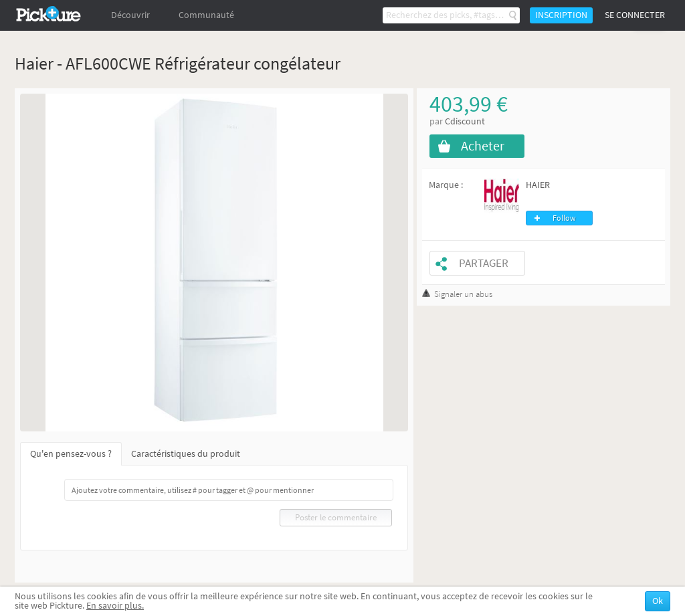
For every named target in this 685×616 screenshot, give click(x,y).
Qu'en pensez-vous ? (71, 454)
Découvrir (130, 15)
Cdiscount (465, 121)
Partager (484, 263)
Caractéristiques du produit (186, 454)
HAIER (538, 185)
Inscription (561, 15)
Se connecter (635, 15)
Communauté (206, 15)
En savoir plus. (115, 606)
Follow (564, 218)
